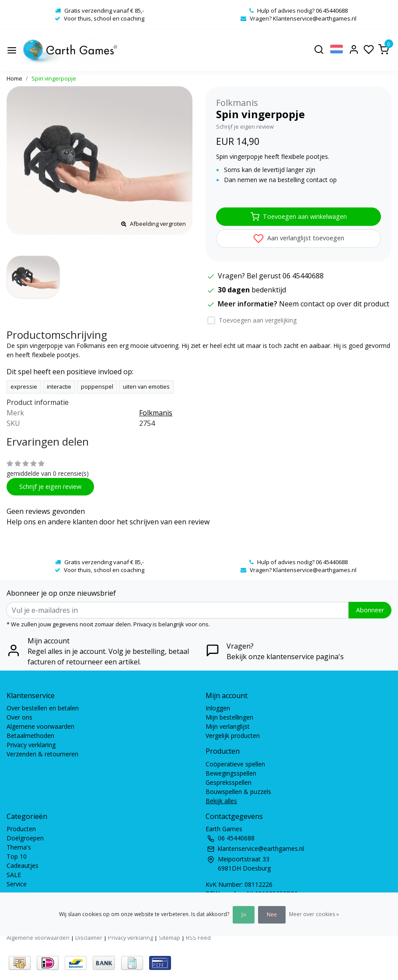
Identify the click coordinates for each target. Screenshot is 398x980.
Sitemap (169, 938)
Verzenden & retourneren (42, 754)
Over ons (19, 717)
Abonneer (370, 610)
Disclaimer (89, 938)
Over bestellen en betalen (43, 708)
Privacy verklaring (31, 745)
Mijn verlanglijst (228, 726)
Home (14, 78)
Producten (21, 829)
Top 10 (17, 856)
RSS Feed (198, 938)
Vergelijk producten (233, 736)
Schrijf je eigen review (245, 126)
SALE (14, 875)
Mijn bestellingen (229, 717)
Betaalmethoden (30, 736)
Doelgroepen (25, 838)
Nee (272, 915)
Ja (244, 915)
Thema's (19, 847)
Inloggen (218, 708)
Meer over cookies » (314, 914)
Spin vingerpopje (54, 78)
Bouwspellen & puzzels (238, 792)
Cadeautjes (23, 866)
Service (17, 884)
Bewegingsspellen (231, 773)
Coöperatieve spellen (235, 764)
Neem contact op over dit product (334, 304)
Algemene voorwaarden (40, 726)
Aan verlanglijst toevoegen (299, 239)
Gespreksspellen (229, 782)
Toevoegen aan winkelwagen (299, 217)
